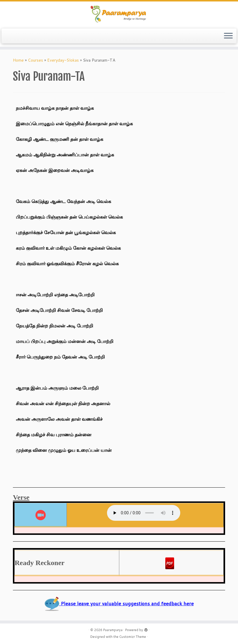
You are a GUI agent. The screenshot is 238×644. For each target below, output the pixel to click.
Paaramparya (113, 630)
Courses (35, 60)
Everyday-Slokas (63, 60)
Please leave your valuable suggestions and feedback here (119, 603)
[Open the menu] (228, 36)
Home (18, 60)
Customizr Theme (133, 637)
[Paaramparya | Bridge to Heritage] (119, 14)
